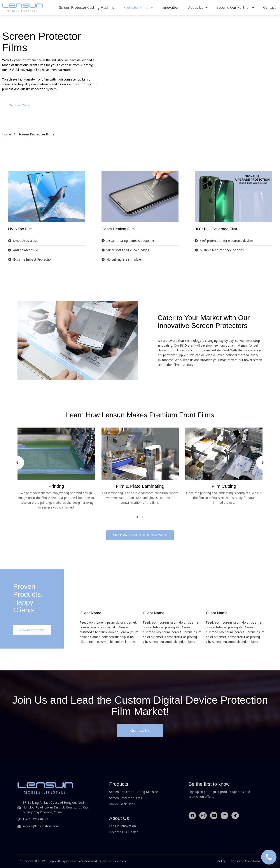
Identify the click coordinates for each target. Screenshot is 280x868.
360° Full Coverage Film (216, 229)
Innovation (170, 7)
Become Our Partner (235, 7)
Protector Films (138, 7)
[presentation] (17, 463)
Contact (269, 7)
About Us (198, 7)
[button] (19, 105)
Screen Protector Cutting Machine (87, 7)
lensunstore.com (114, 861)
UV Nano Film (20, 229)
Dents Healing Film (118, 229)
